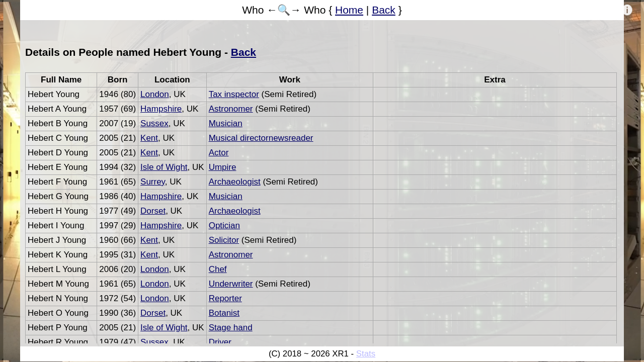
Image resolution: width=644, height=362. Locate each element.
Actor (219, 153)
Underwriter (231, 284)
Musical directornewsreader (261, 138)
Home (349, 10)
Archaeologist (235, 182)
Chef (218, 269)
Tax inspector (234, 94)
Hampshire (161, 109)
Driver (220, 342)
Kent (149, 138)
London (155, 94)
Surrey (153, 182)
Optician (224, 225)
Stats (366, 354)
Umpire (223, 167)
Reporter (225, 298)
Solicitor (224, 240)
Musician (226, 123)
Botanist (224, 313)
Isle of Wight (164, 167)
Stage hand (231, 328)
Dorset (153, 211)
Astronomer (231, 109)
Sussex (154, 123)
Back (384, 10)
